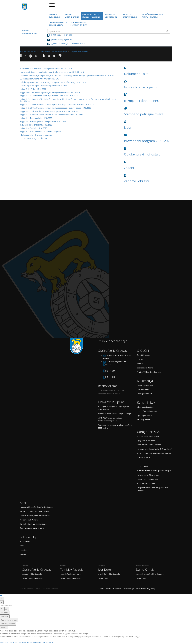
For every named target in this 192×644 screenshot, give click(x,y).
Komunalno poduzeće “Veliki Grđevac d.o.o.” (154, 449)
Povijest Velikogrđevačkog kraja (149, 372)
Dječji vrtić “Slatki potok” (146, 441)
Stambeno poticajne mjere (144, 114)
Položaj (140, 359)
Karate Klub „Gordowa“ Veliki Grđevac (35, 511)
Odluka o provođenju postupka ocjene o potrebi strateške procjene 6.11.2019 (54, 82)
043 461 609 (67, 35)
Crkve (22, 546)
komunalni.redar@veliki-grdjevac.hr (150, 574)
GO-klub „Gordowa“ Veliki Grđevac (33, 524)
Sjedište (140, 364)
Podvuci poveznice (9, 620)
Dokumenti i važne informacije (54, 51)
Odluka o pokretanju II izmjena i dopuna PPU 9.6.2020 (43, 86)
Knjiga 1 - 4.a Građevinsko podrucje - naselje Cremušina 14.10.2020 (49, 96)
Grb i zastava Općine (145, 368)
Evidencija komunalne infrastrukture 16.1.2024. (40, 79)
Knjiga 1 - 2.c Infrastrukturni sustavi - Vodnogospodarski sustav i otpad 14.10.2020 (55, 108)
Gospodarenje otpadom (142, 87)
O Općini (143, 351)
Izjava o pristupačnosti (146, 407)
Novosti (72, 16)
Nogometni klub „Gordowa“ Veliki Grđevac (36, 507)
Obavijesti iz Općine (111, 402)
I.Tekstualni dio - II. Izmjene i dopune (36, 135)
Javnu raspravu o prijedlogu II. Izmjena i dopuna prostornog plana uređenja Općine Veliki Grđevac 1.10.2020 (67, 75)
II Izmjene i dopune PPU (79, 51)
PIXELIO (101, 589)
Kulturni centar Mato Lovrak (148, 436)
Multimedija (145, 381)
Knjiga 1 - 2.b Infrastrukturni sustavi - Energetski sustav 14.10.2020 (49, 111)
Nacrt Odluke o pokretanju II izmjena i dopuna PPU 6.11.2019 (47, 69)
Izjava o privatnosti (144, 416)
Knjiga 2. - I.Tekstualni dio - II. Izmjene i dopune (40, 132)
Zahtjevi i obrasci (79, 24)
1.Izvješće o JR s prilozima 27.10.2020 (36, 125)
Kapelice (23, 550)
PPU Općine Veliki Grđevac (147, 411)
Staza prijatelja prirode (146, 484)
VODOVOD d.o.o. (144, 458)
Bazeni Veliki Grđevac (145, 385)
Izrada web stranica (113, 589)
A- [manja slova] (2, 609)
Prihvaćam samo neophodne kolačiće (37, 642)
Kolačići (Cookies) (144, 420)
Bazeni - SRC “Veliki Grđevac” (148, 479)
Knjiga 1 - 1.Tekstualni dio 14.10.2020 (36, 118)
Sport (24, 503)
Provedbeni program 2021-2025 (148, 141)
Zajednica (111, 16)
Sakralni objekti (30, 537)
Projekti (130, 16)
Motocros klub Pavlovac (29, 520)
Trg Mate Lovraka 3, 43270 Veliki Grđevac (66, 44)
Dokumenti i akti (91, 16)
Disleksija (5, 613)
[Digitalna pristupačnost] (2, 598)
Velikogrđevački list (144, 394)
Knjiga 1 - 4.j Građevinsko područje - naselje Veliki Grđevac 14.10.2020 (50, 92)
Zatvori (4, 627)
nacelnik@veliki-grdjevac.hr (71, 574)
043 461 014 (110, 377)
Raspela (23, 554)
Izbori (128, 127)
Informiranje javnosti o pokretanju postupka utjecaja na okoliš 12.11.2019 (52, 72)
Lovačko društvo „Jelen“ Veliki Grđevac (35, 516)
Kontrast (5, 616)
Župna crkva (25, 542)
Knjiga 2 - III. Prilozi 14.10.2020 (33, 89)
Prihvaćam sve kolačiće (10, 642)
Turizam (143, 466)
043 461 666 (54, 35)
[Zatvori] (2, 602)
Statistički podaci (144, 355)
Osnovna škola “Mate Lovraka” (149, 445)
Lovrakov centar (143, 390)
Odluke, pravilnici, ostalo (142, 154)
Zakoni (129, 168)
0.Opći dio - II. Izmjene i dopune (34, 138)
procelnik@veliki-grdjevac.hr (109, 574)
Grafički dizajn (128, 589)
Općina (54, 16)
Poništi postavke (8, 624)
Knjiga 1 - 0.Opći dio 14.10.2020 (34, 128)
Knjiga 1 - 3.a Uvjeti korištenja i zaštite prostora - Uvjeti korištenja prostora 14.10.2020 (57, 105)
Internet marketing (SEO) (145, 589)
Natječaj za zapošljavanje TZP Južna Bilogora (115, 414)
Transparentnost (58, 24)
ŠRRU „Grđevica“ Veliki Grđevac (32, 528)
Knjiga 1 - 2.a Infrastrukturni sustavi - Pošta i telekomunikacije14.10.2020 (51, 115)
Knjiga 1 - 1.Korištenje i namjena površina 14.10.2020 (43, 121)
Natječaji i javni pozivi (153, 16)
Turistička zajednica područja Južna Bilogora (154, 453)
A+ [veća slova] (7, 609)
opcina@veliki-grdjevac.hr (61, 39)
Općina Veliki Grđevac (29, 51)
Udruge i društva (148, 432)
